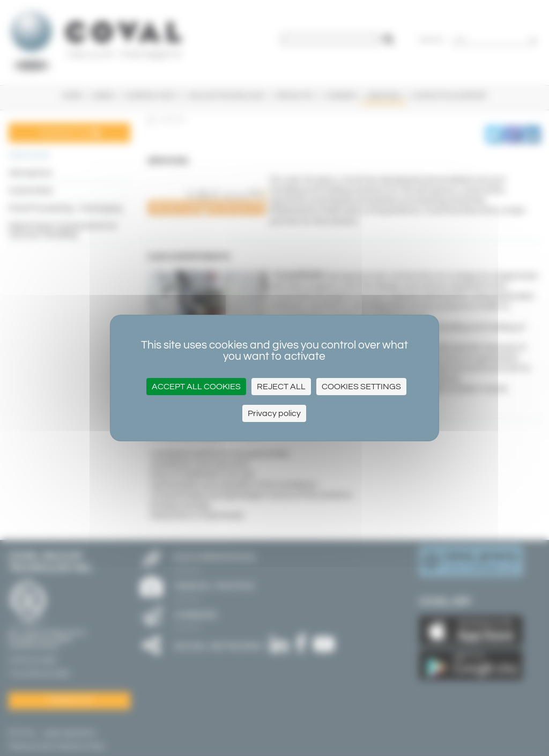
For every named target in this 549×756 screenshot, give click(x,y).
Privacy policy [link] (274, 413)
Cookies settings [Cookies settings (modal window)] (361, 387)
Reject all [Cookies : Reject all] (281, 387)
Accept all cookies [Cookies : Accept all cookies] (196, 387)
